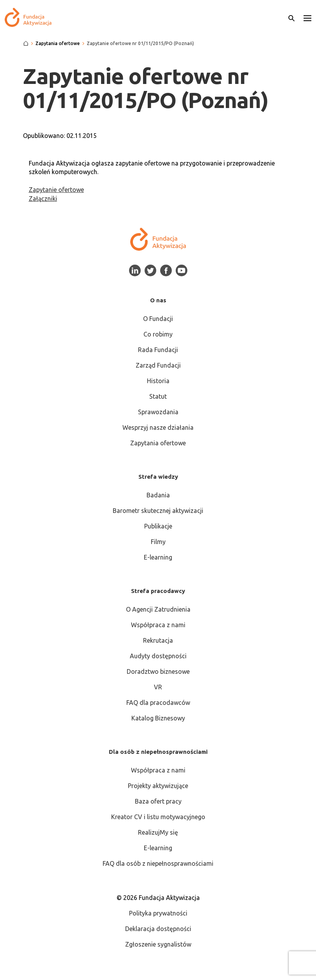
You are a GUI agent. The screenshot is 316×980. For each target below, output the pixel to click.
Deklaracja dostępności (158, 929)
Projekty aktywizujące (158, 786)
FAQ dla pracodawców (158, 703)
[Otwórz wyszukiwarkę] (292, 17)
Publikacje (158, 526)
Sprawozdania (158, 412)
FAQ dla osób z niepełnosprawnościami (158, 863)
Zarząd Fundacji (158, 365)
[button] (307, 17)
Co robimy (158, 334)
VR (158, 687)
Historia (158, 381)
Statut (158, 396)
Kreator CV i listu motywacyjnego (158, 817)
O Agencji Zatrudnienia (158, 609)
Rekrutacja (158, 640)
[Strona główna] (26, 44)
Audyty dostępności (158, 656)
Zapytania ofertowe (158, 443)
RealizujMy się (158, 832)
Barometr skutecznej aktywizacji (158, 511)
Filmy (158, 542)
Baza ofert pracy (158, 801)
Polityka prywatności (158, 913)
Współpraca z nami (158, 625)
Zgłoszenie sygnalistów (158, 944)
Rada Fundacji (158, 350)
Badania (158, 495)
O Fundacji (158, 319)
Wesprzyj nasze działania (158, 427)
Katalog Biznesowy (158, 718)
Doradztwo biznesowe (158, 671)
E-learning (158, 557)
